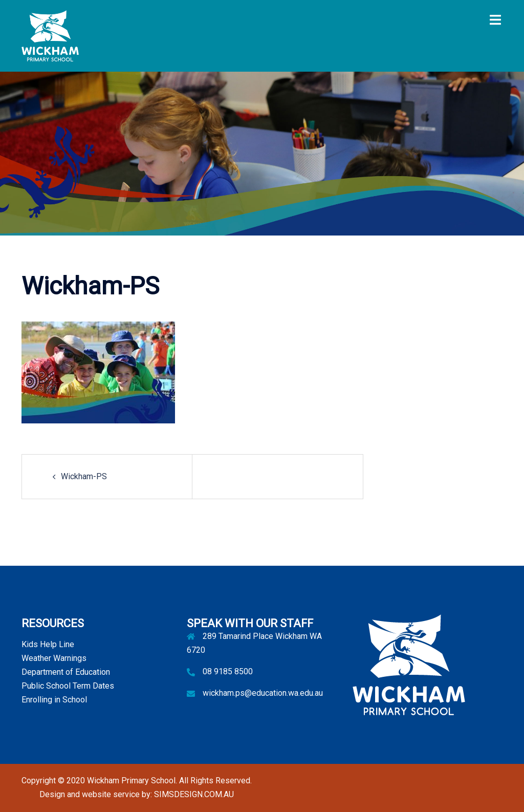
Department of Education (66, 672)
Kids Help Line (48, 644)
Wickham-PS (84, 476)
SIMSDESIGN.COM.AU (194, 794)
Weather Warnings (54, 658)
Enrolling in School (54, 700)
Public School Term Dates (68, 686)
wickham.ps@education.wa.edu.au (263, 693)
